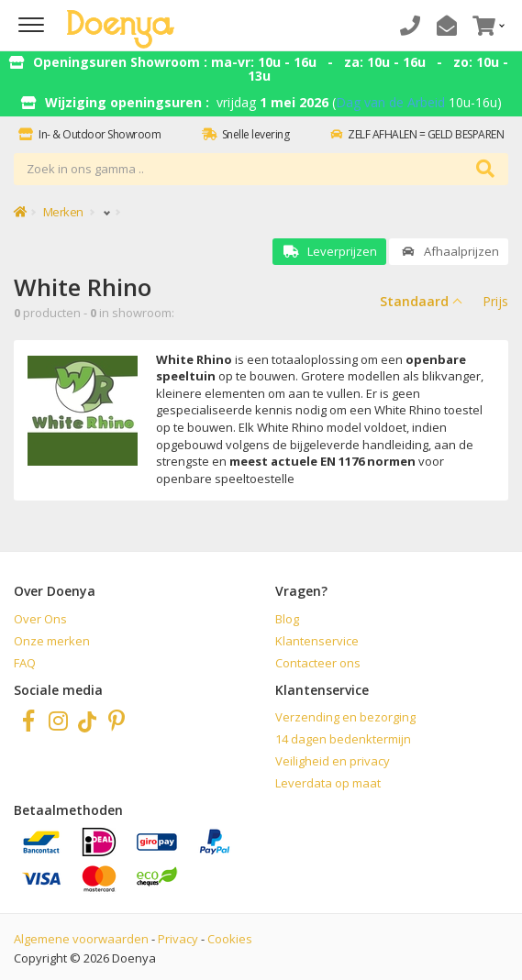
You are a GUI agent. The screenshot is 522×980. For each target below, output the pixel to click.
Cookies (230, 939)
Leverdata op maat (328, 783)
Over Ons (40, 619)
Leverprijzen (329, 251)
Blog (287, 619)
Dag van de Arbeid (390, 102)
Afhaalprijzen (449, 251)
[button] (487, 25)
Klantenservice (317, 641)
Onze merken (52, 641)
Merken (63, 212)
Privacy (178, 939)
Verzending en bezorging (345, 717)
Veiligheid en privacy (333, 761)
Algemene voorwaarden (81, 939)
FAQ (25, 663)
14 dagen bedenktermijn (343, 739)
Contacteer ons (318, 663)
